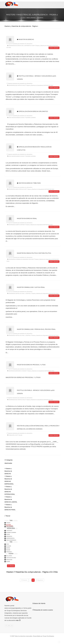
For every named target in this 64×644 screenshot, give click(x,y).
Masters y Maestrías (31, 18)
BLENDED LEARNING (11, 532)
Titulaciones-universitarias (10, 526)
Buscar (11, 565)
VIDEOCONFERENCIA (11, 540)
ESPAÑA (8, 547)
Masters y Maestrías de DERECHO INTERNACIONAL (10, 490)
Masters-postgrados (10, 524)
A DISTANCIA (9, 530)
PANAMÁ (8, 549)
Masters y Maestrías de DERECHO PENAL (10, 506)
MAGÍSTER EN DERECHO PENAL (27, 218)
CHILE (8, 544)
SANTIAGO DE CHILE (11, 557)
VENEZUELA (9, 551)
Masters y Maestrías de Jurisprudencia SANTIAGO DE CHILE (40, 85)
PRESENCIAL (9, 536)
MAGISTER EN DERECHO (25, 39)
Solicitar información (54, 48)
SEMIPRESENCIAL (10, 538)
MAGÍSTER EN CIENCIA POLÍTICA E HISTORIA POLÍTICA (34, 253)
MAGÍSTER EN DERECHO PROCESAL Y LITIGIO (31, 364)
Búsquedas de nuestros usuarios (43, 609)
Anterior (24, 579)
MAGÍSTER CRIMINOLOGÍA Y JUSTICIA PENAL (31, 287)
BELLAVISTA (9, 555)
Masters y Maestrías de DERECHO (8, 470)
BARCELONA (9, 559)
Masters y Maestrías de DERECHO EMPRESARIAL (9, 479)
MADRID (8, 561)
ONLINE (8, 534)
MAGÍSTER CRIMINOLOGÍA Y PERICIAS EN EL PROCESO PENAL (36, 329)
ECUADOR (9, 545)
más (18, 620)
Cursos (8, 522)
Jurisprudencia (40, 18)
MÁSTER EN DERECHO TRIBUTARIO (29, 183)
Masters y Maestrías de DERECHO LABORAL (11, 499)
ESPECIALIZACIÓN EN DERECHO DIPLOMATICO (32, 111)
